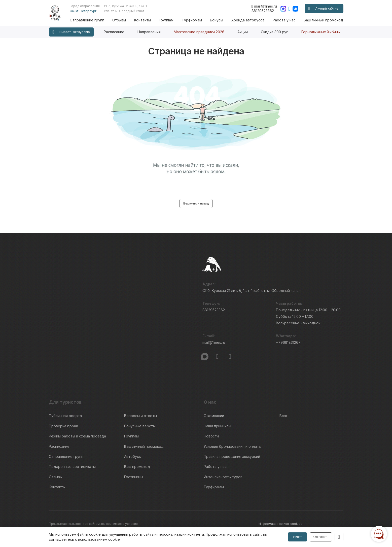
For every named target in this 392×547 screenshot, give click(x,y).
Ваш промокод (137, 462)
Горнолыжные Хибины (321, 32)
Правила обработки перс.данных (284, 526)
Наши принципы (217, 425)
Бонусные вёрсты (140, 425)
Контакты (146, 20)
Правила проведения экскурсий (232, 453)
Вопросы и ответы (140, 416)
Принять (297, 537)
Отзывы (123, 20)
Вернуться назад (196, 203)
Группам (169, 20)
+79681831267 (288, 344)
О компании (214, 416)
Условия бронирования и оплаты (233, 444)
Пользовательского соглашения (73, 523)
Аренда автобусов (249, 20)
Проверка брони (63, 425)
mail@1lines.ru (264, 6)
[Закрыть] (339, 537)
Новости (211, 434)
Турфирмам (194, 20)
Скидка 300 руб (275, 32)
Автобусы (133, 453)
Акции (243, 32)
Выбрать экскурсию (71, 32)
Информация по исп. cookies (280, 517)
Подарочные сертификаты (72, 462)
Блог (283, 416)
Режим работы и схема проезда (77, 434)
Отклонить (320, 537)
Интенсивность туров (223, 472)
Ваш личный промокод (323, 20)
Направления (149, 32)
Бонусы (218, 20)
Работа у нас (285, 20)
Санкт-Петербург (87, 11)
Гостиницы (134, 472)
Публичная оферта (65, 416)
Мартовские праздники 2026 (199, 32)
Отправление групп (91, 20)
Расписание (114, 32)
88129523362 (263, 11)
